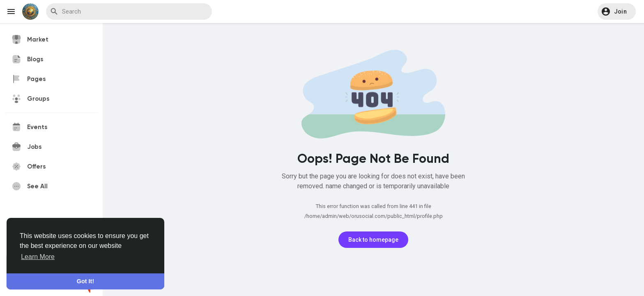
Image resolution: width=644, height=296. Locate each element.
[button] (617, 12)
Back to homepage (373, 240)
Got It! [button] (85, 281)
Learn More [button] (38, 257)
